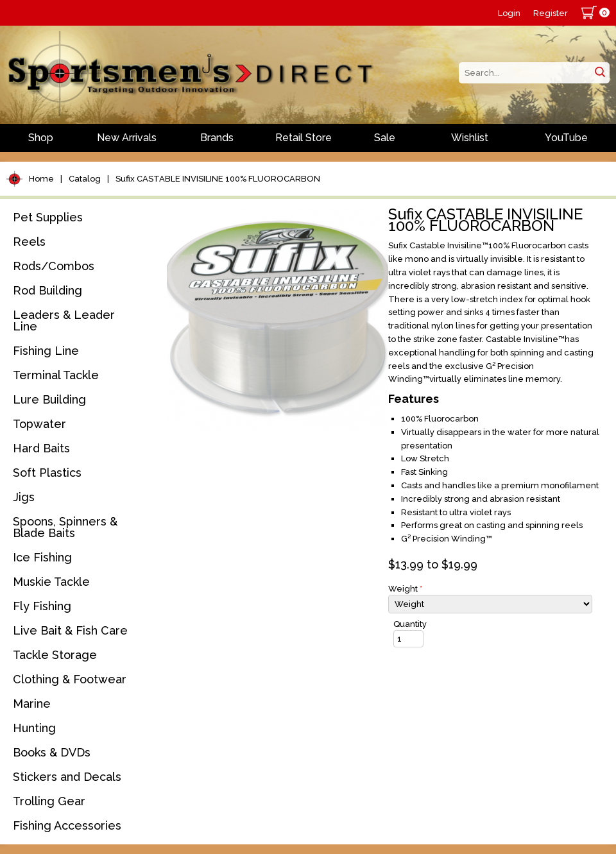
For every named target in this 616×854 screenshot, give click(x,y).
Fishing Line (46, 351)
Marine (32, 704)
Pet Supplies (48, 217)
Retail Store (304, 138)
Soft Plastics (47, 473)
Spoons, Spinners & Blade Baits (65, 527)
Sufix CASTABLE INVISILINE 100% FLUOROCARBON (218, 179)
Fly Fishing (42, 606)
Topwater (39, 424)
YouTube (566, 138)
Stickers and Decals (67, 777)
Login (509, 13)
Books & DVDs (52, 752)
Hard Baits (41, 448)
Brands (217, 138)
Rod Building (47, 290)
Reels (29, 242)
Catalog (85, 179)
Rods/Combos (54, 266)
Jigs (24, 497)
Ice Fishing (42, 557)
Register (551, 13)
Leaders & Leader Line (64, 320)
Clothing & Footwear (70, 679)
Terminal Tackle (56, 375)
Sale (385, 138)
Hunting (34, 728)
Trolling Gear (49, 801)
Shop (41, 138)
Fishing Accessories (67, 825)
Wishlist (470, 138)
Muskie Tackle (51, 582)
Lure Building (49, 399)
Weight (405, 589)
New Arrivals (127, 138)
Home (41, 179)
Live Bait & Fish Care (70, 630)
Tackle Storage (55, 655)
